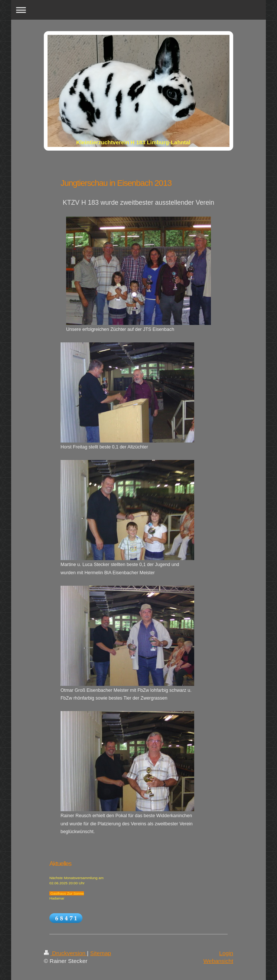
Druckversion (65, 953)
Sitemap (101, 953)
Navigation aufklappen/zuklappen (138, 10)
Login (226, 953)
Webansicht (218, 961)
